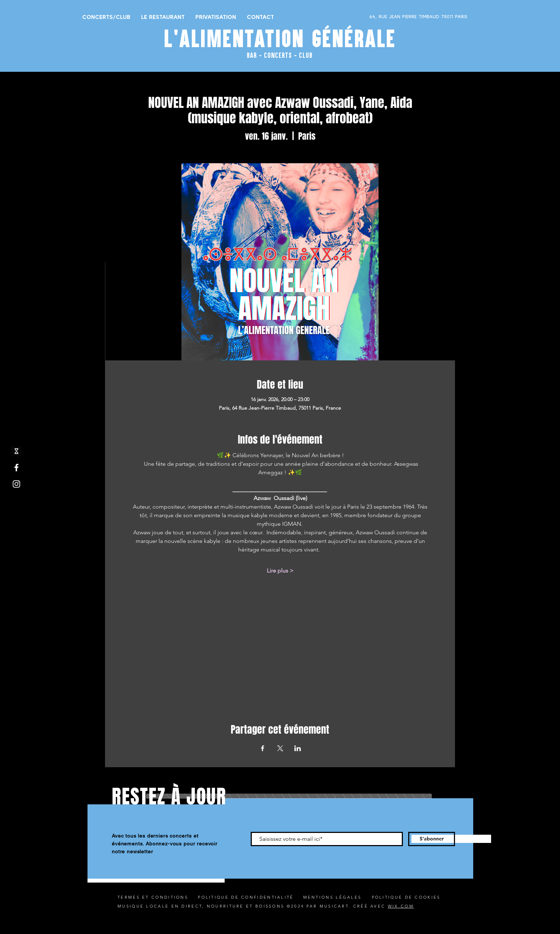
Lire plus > (280, 571)
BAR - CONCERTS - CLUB (280, 55)
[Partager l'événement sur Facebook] (263, 748)
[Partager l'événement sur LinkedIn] (298, 748)
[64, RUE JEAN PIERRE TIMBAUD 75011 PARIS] (400, 17)
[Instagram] (16, 484)
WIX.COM (401, 906)
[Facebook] (16, 468)
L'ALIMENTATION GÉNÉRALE (280, 39)
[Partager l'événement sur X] (280, 748)
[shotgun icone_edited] (16, 451)
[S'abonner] (432, 839)
